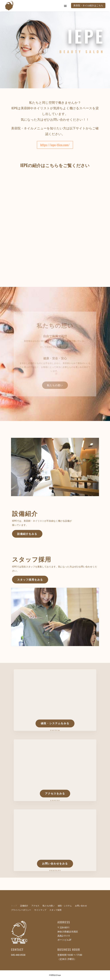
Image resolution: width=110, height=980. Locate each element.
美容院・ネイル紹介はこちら (88, 5)
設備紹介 (24, 906)
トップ (14, 906)
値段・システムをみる (55, 723)
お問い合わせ (81, 906)
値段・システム (65, 906)
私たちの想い (55, 384)
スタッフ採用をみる (30, 580)
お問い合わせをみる (55, 864)
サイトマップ (40, 910)
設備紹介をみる (27, 534)
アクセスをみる (55, 794)
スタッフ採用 (55, 910)
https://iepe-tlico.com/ (55, 145)
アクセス (35, 906)
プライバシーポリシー (21, 910)
